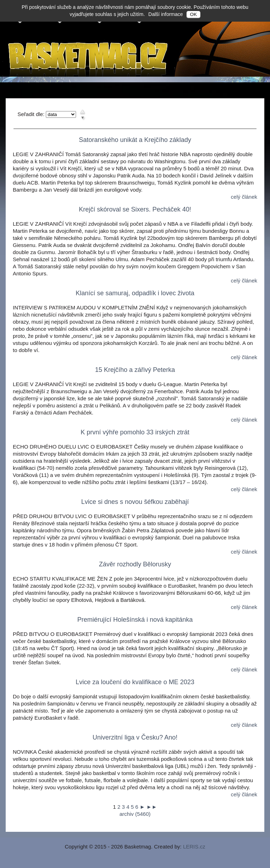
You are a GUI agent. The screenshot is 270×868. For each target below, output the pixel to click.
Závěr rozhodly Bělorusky (135, 564)
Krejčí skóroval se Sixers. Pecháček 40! (135, 209)
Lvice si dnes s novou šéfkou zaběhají (135, 502)
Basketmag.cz (89, 58)
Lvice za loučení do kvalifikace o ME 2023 (135, 682)
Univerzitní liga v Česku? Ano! (135, 737)
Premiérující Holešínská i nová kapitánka (135, 620)
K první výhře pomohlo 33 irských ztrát (135, 432)
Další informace (166, 14)
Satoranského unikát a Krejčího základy (135, 140)
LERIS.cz (194, 847)
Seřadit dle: (31, 114)
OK (193, 14)
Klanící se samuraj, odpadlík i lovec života (135, 293)
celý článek (244, 197)
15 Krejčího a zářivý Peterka (135, 370)
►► (152, 807)
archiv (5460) (135, 814)
